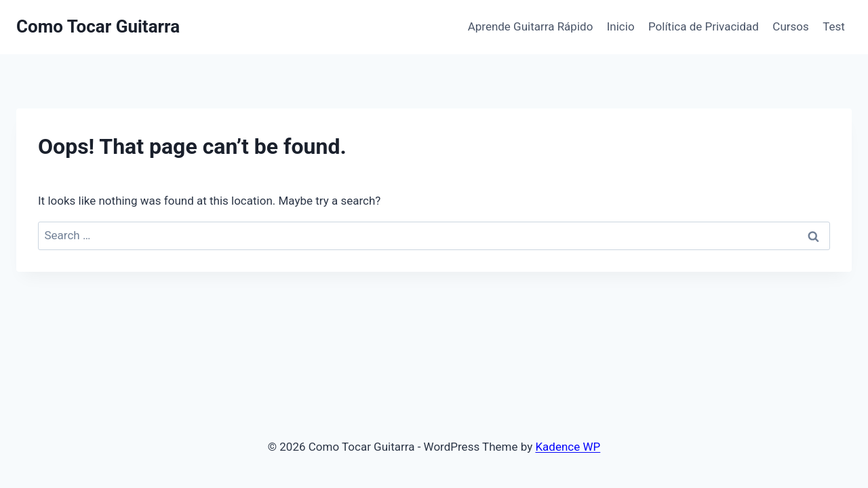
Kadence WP (568, 447)
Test (834, 26)
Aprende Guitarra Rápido (531, 26)
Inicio (621, 26)
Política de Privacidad (704, 26)
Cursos (790, 26)
